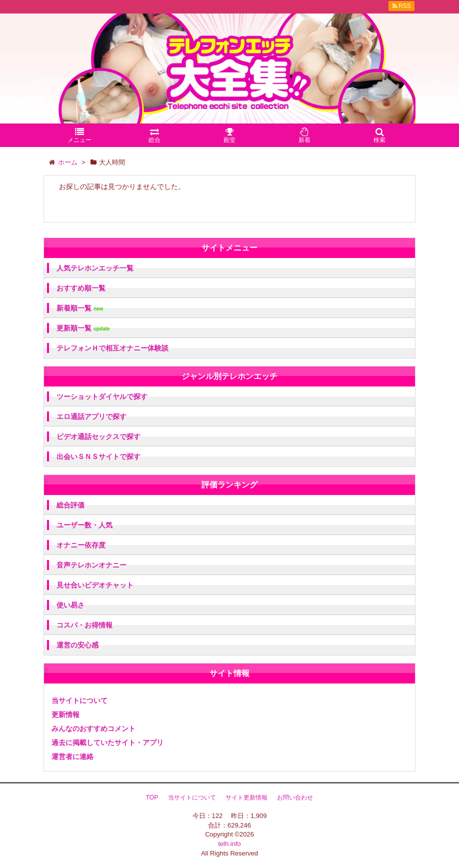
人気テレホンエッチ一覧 (95, 268)
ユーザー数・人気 (84, 525)
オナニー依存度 (81, 545)
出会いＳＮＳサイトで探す (98, 456)
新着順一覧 (80, 308)
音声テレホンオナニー (91, 565)
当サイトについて (79, 700)
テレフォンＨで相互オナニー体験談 (112, 348)
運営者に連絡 (72, 756)
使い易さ (70, 605)
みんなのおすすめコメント (93, 728)
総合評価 (70, 505)
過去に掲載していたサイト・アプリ (107, 742)
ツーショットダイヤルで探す (102, 396)
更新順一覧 (83, 328)
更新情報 (65, 714)
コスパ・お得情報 (84, 625)
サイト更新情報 (246, 797)
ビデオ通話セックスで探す (98, 436)
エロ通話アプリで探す (91, 416)
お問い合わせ (295, 797)
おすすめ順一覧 (81, 288)
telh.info (229, 844)
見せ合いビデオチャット (95, 585)
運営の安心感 (77, 645)
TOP (152, 797)
